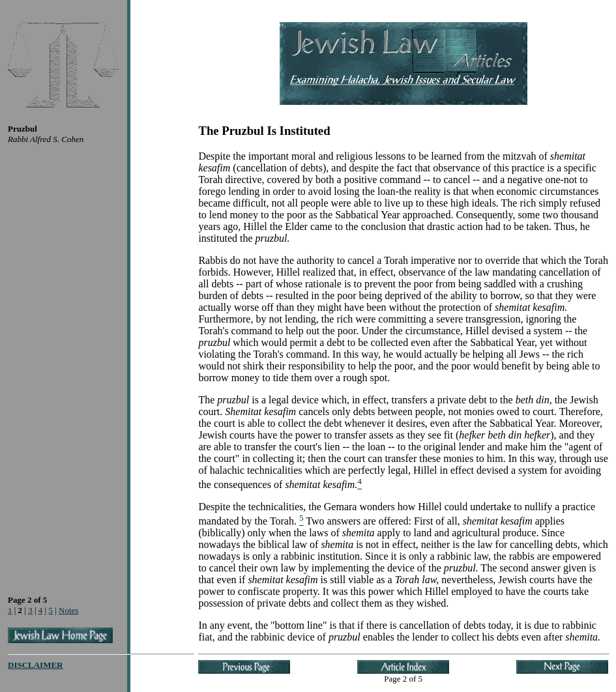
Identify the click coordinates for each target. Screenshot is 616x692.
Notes (68, 610)
